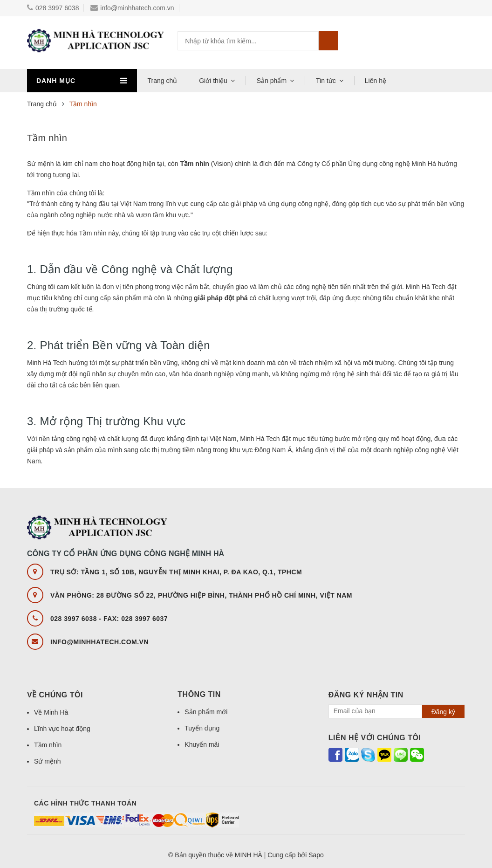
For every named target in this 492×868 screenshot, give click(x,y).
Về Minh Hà (51, 712)
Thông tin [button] (199, 694)
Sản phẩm (272, 81)
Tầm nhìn (47, 138)
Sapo (316, 855)
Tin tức (326, 81)
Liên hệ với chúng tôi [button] (375, 738)
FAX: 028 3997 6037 (136, 619)
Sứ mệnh (47, 761)
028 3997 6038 (53, 8)
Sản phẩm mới (206, 712)
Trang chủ (163, 81)
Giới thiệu (213, 81)
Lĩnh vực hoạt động (62, 729)
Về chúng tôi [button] (55, 695)
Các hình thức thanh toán (85, 803)
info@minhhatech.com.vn (132, 8)
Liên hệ (376, 81)
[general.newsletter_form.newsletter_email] (376, 711)
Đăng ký (443, 712)
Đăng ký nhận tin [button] (366, 695)
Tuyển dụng (202, 728)
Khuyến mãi (202, 744)
